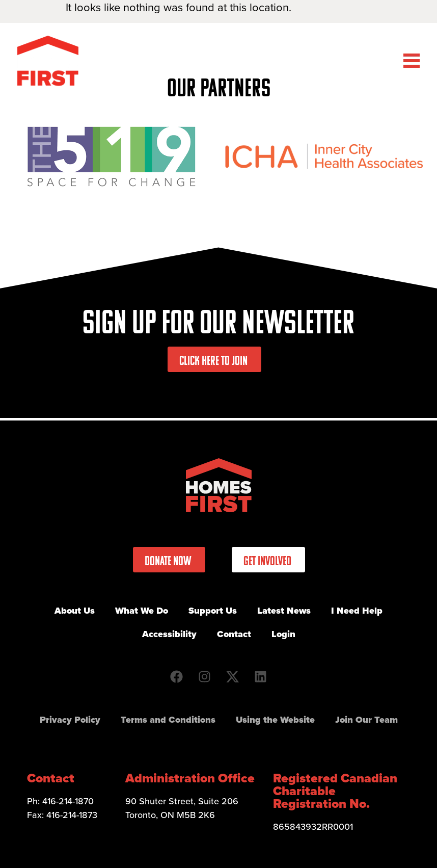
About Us (75, 611)
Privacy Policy (70, 720)
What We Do (142, 611)
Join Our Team (366, 720)
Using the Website (275, 720)
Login (283, 634)
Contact (234, 634)
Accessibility (169, 634)
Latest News (284, 611)
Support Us (213, 611)
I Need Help (357, 611)
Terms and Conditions (168, 720)
